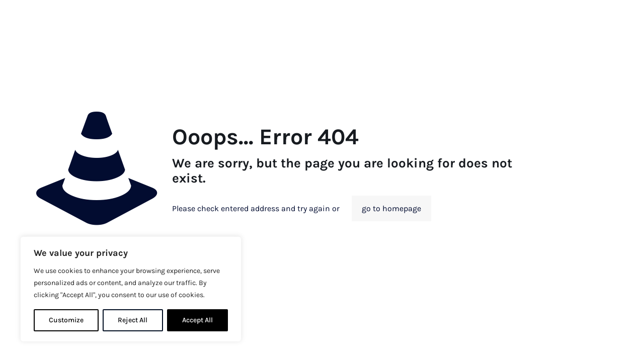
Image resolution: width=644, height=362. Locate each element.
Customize (66, 320)
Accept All (197, 320)
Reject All (133, 320)
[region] (131, 289)
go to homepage (391, 208)
